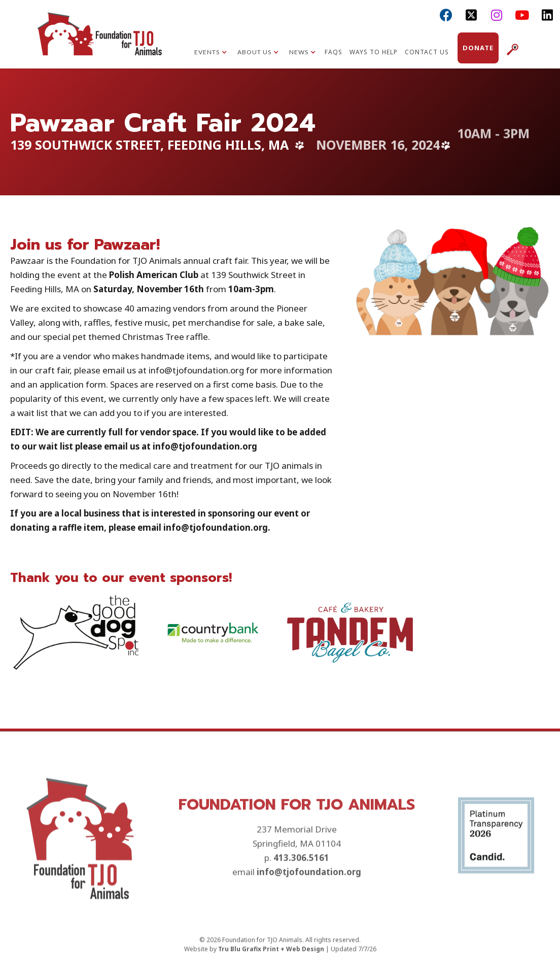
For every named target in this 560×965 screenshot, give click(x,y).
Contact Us (427, 52)
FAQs (334, 52)
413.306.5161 (301, 897)
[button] (211, 53)
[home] (99, 43)
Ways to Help (374, 52)
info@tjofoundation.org (309, 911)
